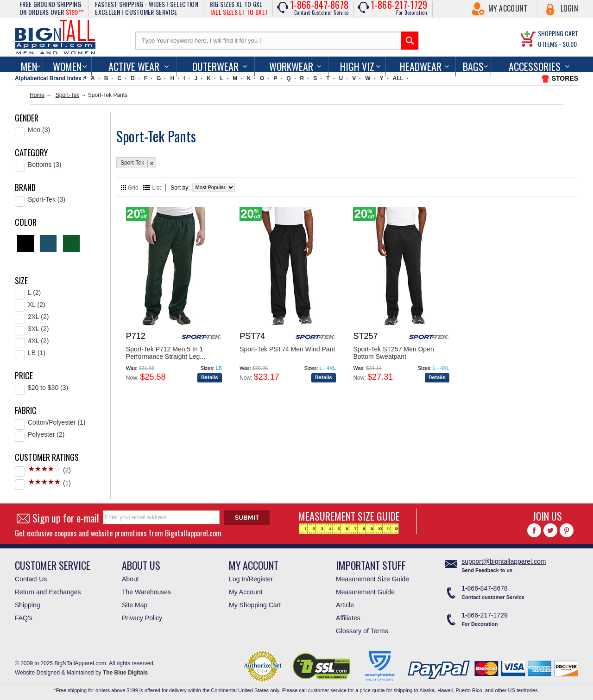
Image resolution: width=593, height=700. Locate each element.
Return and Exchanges (48, 592)
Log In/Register (251, 579)
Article (345, 605)
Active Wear (134, 66)
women (67, 66)
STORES (565, 78)
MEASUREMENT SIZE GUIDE (349, 521)
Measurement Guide (365, 592)
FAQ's (24, 618)
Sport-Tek (67, 95)
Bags (473, 66)
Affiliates (348, 618)
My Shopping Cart (255, 605)
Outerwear (215, 66)
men (29, 66)
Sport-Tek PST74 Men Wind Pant (287, 349)
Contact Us (31, 579)
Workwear (291, 66)
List (157, 188)
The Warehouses (146, 592)
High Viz (357, 66)
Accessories (535, 66)
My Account (508, 8)
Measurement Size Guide (372, 579)
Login (570, 8)
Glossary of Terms (362, 631)
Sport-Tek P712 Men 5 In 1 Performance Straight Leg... (166, 353)
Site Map (135, 605)
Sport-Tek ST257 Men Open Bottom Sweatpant (393, 353)
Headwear (421, 66)
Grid (133, 188)
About (130, 579)
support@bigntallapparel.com (504, 561)
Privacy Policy (142, 618)
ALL (398, 78)
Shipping (28, 605)
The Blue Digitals (125, 673)
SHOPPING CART (558, 33)
